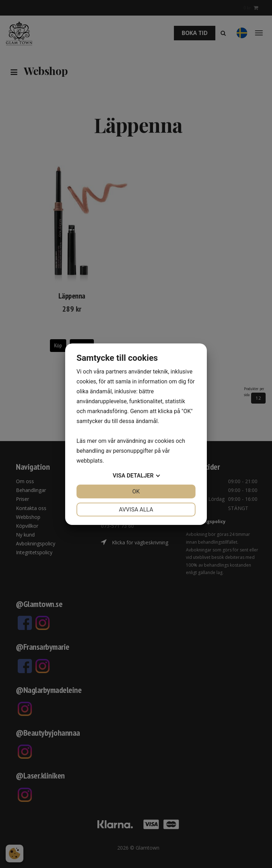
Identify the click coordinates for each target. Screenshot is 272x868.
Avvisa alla (136, 510)
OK (136, 491)
